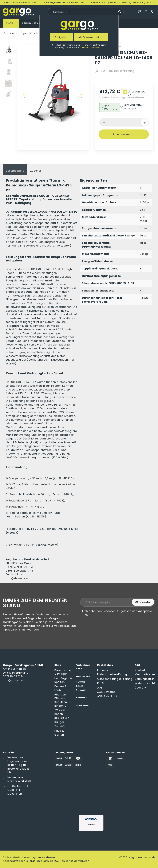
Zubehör (60, 727)
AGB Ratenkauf (107, 696)
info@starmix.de (17, 578)
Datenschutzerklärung (112, 674)
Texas (80, 686)
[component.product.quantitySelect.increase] (145, 122)
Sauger (59, 722)
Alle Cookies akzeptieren (91, 37)
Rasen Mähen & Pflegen (64, 672)
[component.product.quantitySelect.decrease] (104, 122)
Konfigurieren (61, 37)
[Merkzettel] (153, 12)
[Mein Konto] (146, 12)
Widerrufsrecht (145, 683)
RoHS (100, 683)
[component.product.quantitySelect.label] (124, 122)
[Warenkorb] (139, 12)
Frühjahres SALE (83, 667)
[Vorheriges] (24, 97)
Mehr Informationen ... (93, 48)
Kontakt (81, 698)
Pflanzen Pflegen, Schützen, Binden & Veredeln (61, 702)
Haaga (80, 682)
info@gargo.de (13, 680)
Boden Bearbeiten (62, 716)
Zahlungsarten (145, 679)
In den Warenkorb (124, 134)
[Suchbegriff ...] (82, 12)
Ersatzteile (83, 677)
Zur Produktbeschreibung (115, 71)
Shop (58, 665)
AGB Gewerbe (106, 692)
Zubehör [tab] (36, 171)
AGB (100, 688)
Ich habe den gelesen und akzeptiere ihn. (118, 613)
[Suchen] (119, 12)
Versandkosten (145, 674)
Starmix (81, 690)
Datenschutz (111, 611)
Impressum (105, 670)
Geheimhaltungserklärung (115, 679)
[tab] (15, 169)
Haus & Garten (59, 733)
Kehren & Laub (60, 688)
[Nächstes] (81, 97)
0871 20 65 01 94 (14, 676)
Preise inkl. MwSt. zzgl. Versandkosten (122, 97)
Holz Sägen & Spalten (63, 680)
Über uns (141, 688)
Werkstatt (83, 706)
